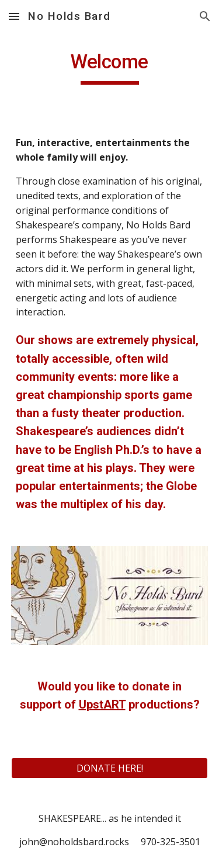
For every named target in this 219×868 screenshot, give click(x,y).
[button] (14, 16)
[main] (110, 67)
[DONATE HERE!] (110, 768)
